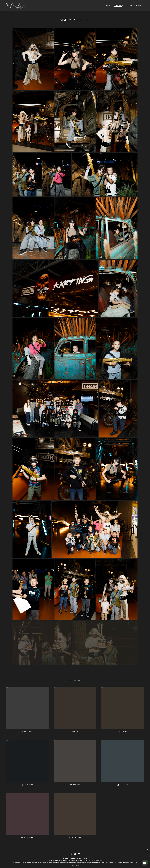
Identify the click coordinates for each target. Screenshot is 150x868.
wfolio (77, 866)
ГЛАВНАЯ (107, 6)
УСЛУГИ (130, 6)
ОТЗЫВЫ (139, 6)
